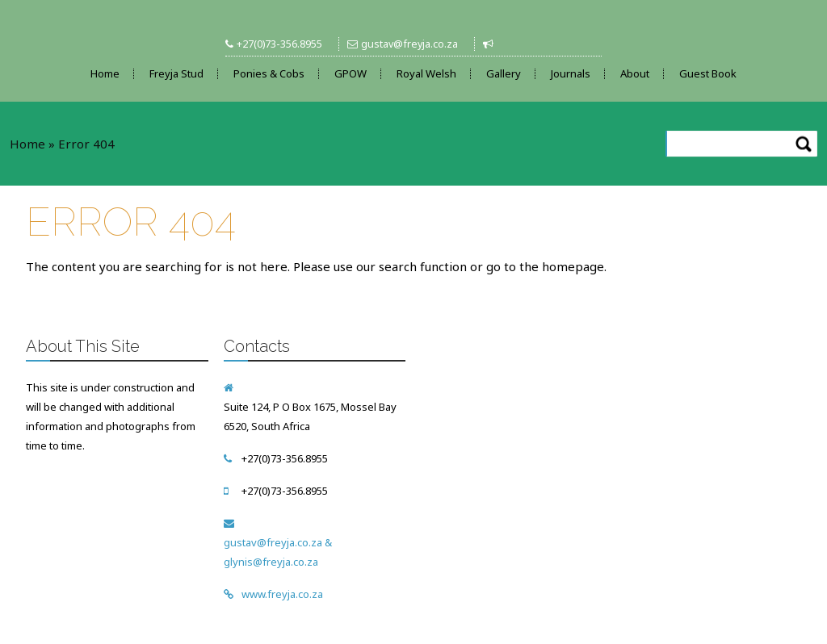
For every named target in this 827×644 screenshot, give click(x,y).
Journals (571, 73)
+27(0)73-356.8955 (279, 44)
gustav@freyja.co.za (409, 44)
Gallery (504, 73)
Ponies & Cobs (269, 73)
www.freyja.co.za (282, 594)
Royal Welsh (426, 73)
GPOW (351, 73)
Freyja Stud (176, 73)
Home (105, 73)
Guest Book (708, 73)
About (635, 73)
